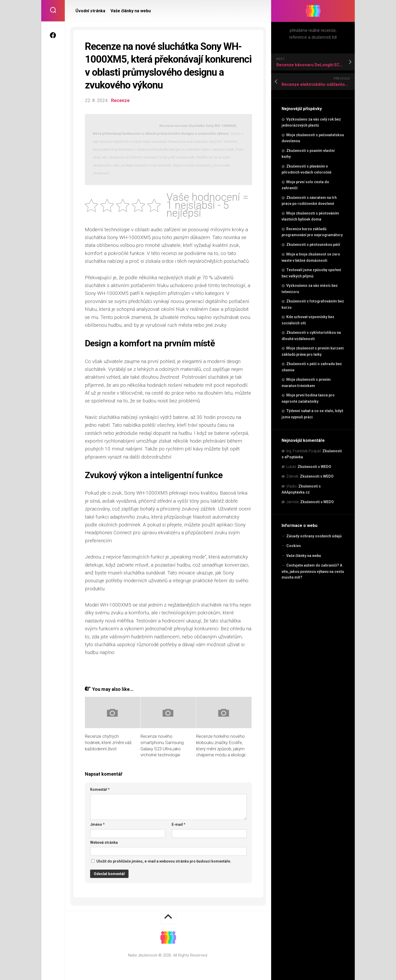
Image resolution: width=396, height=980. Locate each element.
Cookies (294, 546)
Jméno (97, 824)
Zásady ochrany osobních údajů (314, 536)
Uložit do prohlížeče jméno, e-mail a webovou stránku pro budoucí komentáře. (164, 861)
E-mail (179, 824)
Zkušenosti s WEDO (314, 467)
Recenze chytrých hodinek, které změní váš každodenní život (108, 743)
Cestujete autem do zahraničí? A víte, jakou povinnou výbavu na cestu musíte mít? (313, 571)
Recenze (120, 100)
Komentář (100, 789)
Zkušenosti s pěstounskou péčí (313, 245)
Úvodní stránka (90, 11)
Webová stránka (104, 842)
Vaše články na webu (304, 556)
